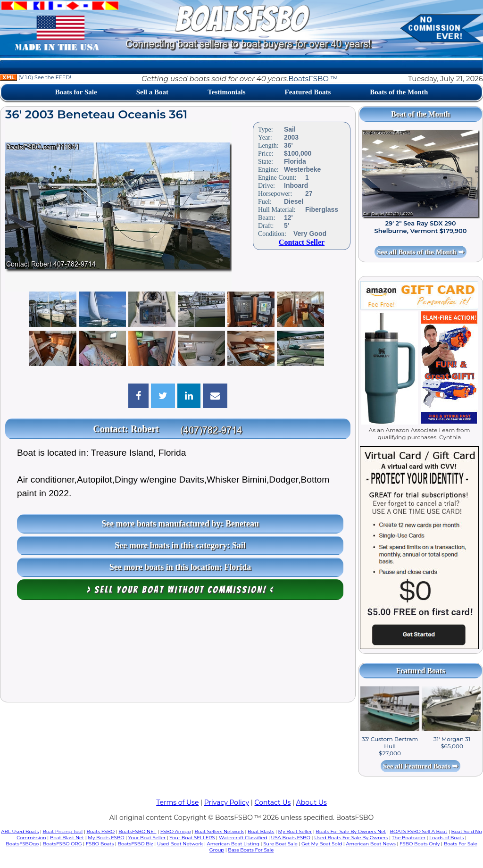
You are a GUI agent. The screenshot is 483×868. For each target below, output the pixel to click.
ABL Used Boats (20, 831)
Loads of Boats (446, 838)
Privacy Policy (227, 802)
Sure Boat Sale (280, 844)
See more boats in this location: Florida (180, 567)
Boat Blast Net (67, 838)
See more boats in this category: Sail (180, 545)
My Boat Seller (295, 831)
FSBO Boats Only (420, 844)
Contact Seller (302, 242)
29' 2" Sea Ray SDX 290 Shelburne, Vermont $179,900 (421, 227)
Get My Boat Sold (322, 844)
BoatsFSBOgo (22, 844)
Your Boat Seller (147, 838)
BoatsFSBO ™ (313, 79)
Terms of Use (177, 802)
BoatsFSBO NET (137, 831)
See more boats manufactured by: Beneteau (180, 524)
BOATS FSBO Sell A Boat (419, 831)
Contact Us (273, 802)
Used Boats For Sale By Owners (351, 838)
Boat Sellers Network (219, 831)
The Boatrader (409, 838)
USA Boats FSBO (291, 838)
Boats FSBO (101, 831)
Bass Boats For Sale (251, 850)
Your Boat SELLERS (192, 838)
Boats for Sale (76, 92)
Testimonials (226, 92)
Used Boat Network (180, 844)
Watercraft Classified (243, 838)
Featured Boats (308, 92)
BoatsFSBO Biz (136, 844)
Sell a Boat (152, 92)
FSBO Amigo (176, 831)
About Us (312, 802)
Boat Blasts (261, 831)
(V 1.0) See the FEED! (36, 77)
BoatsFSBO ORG (62, 844)
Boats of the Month (399, 92)
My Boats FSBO (106, 838)
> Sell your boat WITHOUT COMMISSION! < (180, 590)
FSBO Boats (100, 844)
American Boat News (371, 844)
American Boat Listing (233, 844)
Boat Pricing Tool (62, 831)
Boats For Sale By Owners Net (351, 831)
